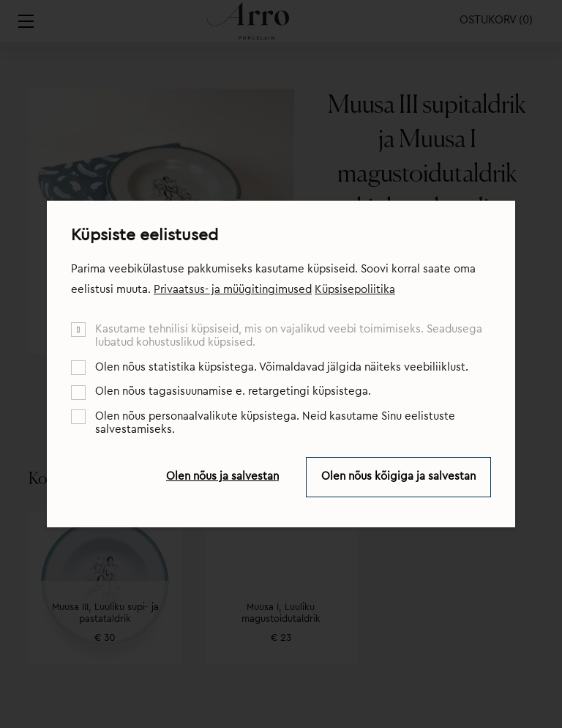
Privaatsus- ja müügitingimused (233, 290)
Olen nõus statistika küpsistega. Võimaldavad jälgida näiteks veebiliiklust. (282, 367)
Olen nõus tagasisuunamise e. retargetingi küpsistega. (233, 391)
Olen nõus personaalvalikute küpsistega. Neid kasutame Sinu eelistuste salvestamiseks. (275, 423)
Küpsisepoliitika (355, 290)
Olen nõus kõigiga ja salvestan (398, 476)
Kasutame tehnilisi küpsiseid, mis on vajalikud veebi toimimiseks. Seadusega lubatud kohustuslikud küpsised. (289, 336)
